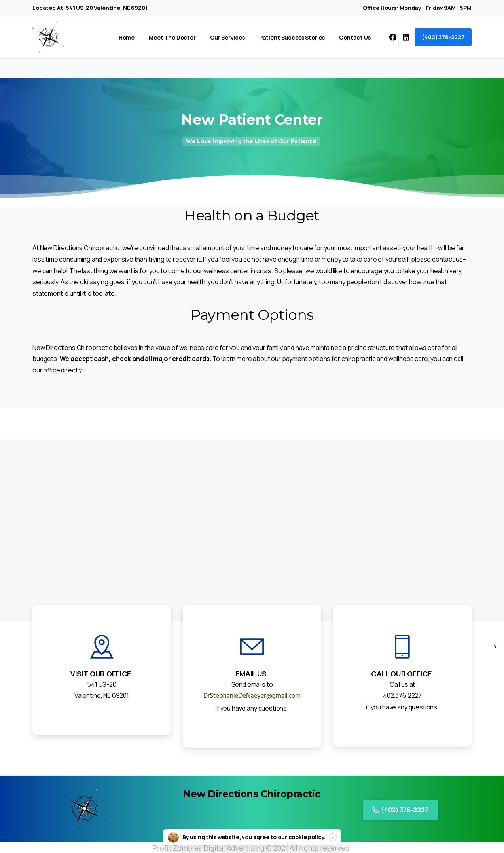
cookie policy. (307, 837)
